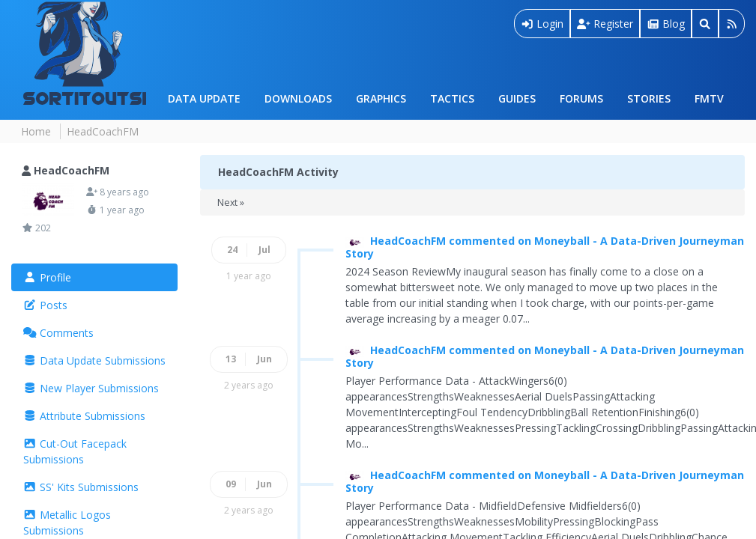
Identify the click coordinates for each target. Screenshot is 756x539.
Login (542, 24)
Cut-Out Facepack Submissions (75, 451)
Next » (231, 202)
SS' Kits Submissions (81, 487)
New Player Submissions (91, 388)
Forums (581, 98)
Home (36, 131)
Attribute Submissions (84, 416)
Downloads (298, 98)
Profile (47, 277)
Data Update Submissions (94, 360)
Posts (45, 305)
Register (605, 24)
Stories (649, 98)
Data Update (204, 98)
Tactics (452, 98)
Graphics (381, 98)
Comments (58, 333)
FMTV (709, 98)
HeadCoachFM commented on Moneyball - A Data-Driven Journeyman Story (545, 247)
